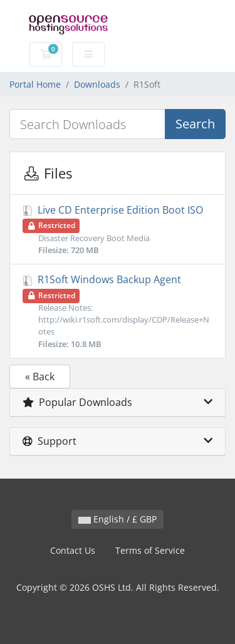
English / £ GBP (118, 519)
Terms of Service (150, 550)
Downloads (97, 84)
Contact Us (73, 550)
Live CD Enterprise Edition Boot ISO (118, 230)
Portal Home (35, 84)
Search (195, 124)
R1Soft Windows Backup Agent (118, 311)
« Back (40, 377)
